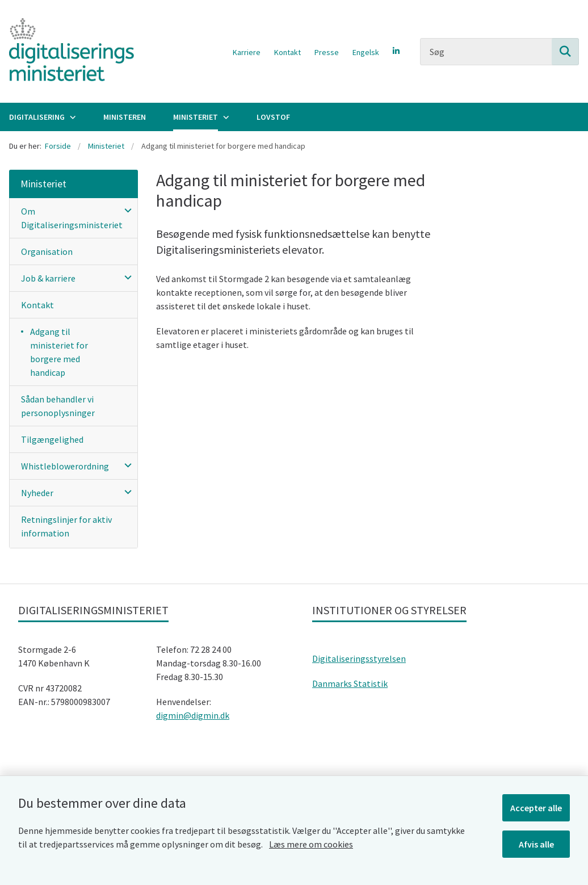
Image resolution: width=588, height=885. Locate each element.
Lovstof (273, 117)
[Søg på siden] (565, 52)
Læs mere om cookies (311, 844)
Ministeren (125, 117)
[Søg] (499, 52)
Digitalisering (37, 117)
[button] (125, 210)
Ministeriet (196, 117)
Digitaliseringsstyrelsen (359, 658)
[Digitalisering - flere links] (72, 117)
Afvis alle (536, 844)
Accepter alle (536, 808)
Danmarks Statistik (350, 683)
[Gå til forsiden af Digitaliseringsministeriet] (67, 51)
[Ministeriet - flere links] (225, 117)
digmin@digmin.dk (193, 715)
